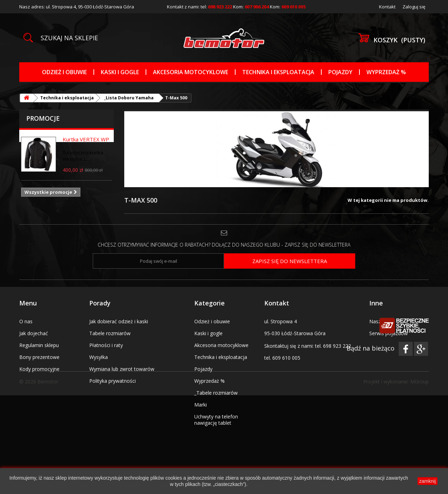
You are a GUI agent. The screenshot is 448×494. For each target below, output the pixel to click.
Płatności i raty (106, 345)
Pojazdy (340, 72)
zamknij (428, 481)
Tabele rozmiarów (110, 333)
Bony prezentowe (39, 357)
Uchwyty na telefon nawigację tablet (216, 420)
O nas (26, 321)
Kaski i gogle (120, 72)
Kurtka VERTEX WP (86, 139)
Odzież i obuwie (64, 72)
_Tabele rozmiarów (216, 393)
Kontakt (387, 7)
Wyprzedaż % (386, 72)
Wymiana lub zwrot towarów (122, 369)
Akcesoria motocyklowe (191, 72)
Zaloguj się (414, 7)
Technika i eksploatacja (278, 72)
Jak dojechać (34, 333)
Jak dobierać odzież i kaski (119, 321)
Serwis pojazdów (388, 333)
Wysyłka (99, 357)
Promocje (43, 118)
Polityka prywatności (113, 381)
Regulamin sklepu (39, 345)
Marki (201, 405)
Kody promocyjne (39, 369)
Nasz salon (382, 321)
